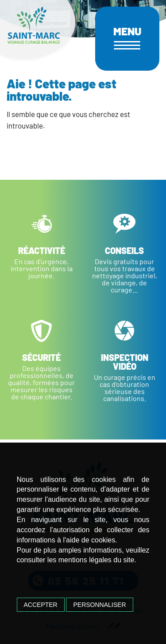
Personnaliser (99, 605)
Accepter (41, 605)
